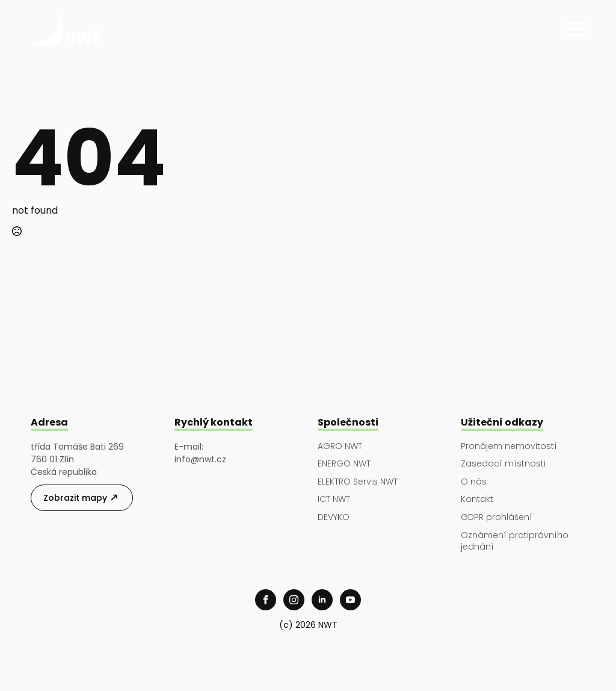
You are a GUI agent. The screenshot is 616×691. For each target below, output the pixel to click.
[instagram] (294, 600)
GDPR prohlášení (497, 517)
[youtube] (350, 600)
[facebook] (266, 600)
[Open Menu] (576, 29)
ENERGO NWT (344, 464)
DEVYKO (334, 517)
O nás (474, 482)
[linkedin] (322, 600)
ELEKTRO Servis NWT (358, 482)
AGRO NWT (340, 446)
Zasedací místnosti (503, 464)
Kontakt (477, 499)
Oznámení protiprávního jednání (515, 541)
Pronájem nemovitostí (509, 446)
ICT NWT (334, 499)
